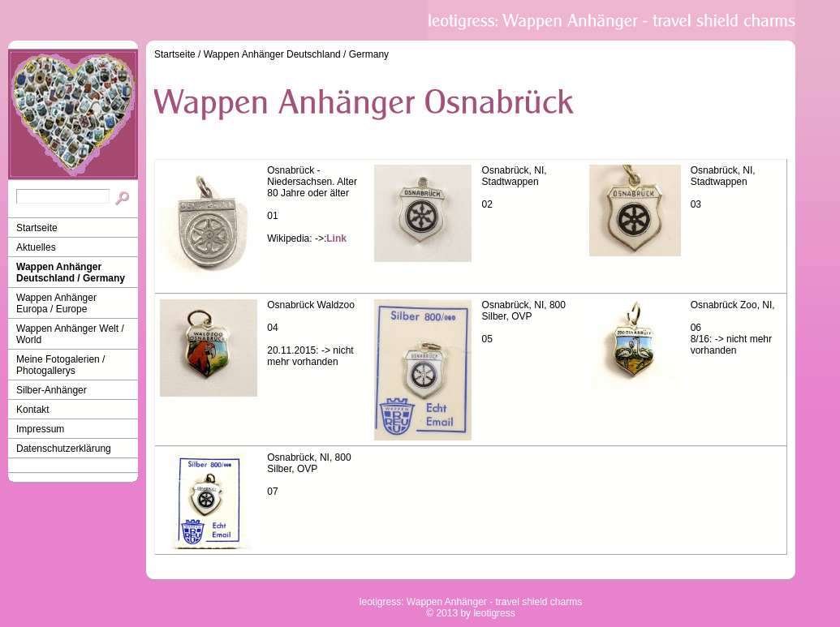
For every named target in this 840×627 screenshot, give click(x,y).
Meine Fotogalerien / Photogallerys (60, 365)
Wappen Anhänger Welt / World (70, 334)
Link (336, 238)
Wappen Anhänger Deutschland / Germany (71, 273)
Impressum (40, 429)
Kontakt (33, 410)
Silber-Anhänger (52, 390)
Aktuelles (36, 247)
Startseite (37, 228)
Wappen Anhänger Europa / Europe (56, 303)
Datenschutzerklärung (64, 449)
